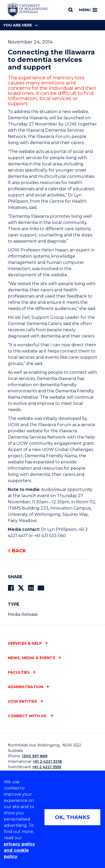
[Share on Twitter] (21, 588)
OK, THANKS (72, 817)
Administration (25, 687)
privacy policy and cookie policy (19, 850)
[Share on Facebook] (11, 588)
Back (19, 551)
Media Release (23, 614)
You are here (20, 25)
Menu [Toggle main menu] (88, 10)
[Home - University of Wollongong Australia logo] (28, 10)
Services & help (25, 643)
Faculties (19, 672)
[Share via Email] (41, 588)
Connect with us (28, 716)
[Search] (71, 10)
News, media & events (31, 658)
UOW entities (22, 701)
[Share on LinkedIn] (31, 588)
